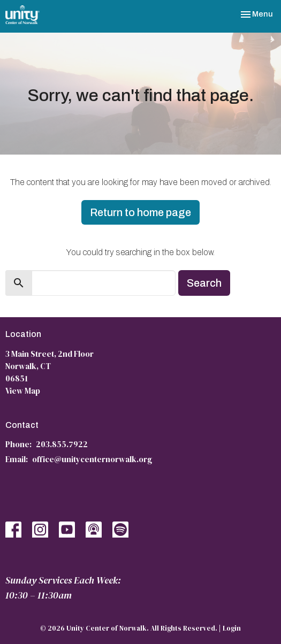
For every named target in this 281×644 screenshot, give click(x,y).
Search (204, 283)
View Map (23, 391)
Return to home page (140, 212)
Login (232, 628)
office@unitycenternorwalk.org (92, 459)
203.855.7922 (62, 444)
